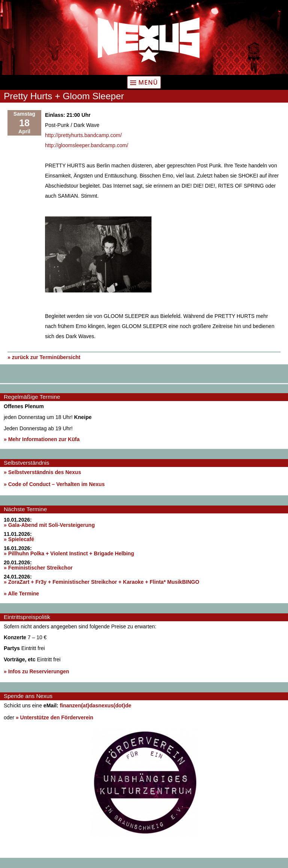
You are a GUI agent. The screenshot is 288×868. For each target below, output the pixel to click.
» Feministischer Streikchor (38, 568)
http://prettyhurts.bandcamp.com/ (83, 135)
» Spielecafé (19, 539)
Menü (148, 82)
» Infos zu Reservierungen (36, 671)
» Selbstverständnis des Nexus (42, 472)
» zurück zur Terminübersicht (44, 357)
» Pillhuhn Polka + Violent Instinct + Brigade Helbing (69, 553)
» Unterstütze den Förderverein (55, 717)
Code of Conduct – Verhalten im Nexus (57, 484)
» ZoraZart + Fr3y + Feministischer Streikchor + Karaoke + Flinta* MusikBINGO (101, 582)
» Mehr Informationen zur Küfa (42, 439)
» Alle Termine (21, 594)
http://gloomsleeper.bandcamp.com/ (87, 145)
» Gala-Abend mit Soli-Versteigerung (49, 525)
